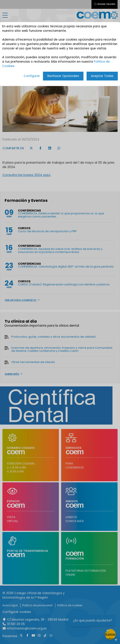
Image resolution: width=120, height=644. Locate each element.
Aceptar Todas (102, 76)
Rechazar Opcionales (63, 76)
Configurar (32, 76)
